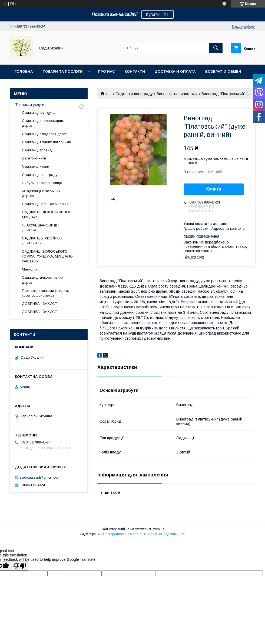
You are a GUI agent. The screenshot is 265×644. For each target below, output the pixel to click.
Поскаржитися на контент (122, 534)
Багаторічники (34, 158)
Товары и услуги (30, 105)
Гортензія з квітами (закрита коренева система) (46, 293)
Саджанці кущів (35, 166)
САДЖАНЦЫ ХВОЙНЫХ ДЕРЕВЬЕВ (42, 241)
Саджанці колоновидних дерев (43, 123)
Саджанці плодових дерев (45, 134)
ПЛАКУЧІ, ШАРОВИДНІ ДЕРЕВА (41, 228)
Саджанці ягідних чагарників (46, 142)
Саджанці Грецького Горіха (45, 204)
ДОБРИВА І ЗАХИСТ (39, 304)
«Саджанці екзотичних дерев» (41, 193)
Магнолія (30, 269)
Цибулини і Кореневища (42, 183)
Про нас (106, 71)
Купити (214, 189)
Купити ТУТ (158, 14)
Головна (24, 71)
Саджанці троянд (37, 150)
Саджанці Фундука (38, 113)
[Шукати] (216, 48)
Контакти (135, 71)
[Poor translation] (20, 566)
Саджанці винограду (134, 94)
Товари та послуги (63, 71)
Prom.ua (158, 529)
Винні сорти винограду (177, 94)
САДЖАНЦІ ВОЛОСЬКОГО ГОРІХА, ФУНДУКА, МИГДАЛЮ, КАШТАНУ (48, 256)
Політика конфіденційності (165, 534)
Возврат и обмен (223, 71)
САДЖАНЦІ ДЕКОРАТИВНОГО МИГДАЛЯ (48, 214)
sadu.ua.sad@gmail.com (40, 477)
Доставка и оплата (175, 71)
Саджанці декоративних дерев (43, 280)
